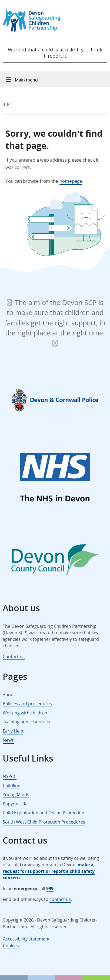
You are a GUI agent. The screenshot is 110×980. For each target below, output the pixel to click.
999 (50, 888)
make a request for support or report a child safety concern (49, 871)
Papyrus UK (15, 804)
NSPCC (10, 776)
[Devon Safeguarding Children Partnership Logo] (34, 30)
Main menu (26, 80)
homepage (71, 181)
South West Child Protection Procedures (44, 822)
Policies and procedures (27, 704)
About (9, 695)
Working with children (25, 713)
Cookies (11, 946)
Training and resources (26, 722)
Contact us (14, 656)
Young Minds (16, 795)
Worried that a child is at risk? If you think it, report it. (55, 53)
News (8, 740)
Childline (11, 786)
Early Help (13, 731)
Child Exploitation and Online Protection (44, 813)
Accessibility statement (26, 939)
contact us (60, 899)
